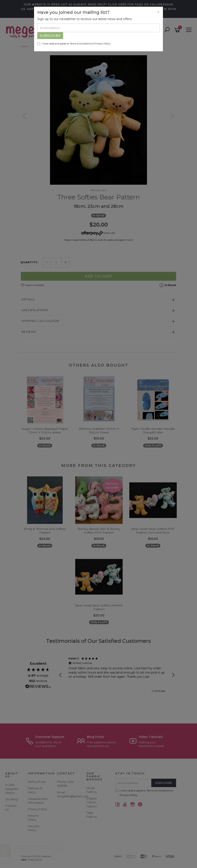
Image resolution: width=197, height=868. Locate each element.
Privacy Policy (102, 44)
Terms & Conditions (81, 44)
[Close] (158, 12)
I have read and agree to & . (74, 44)
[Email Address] (98, 28)
